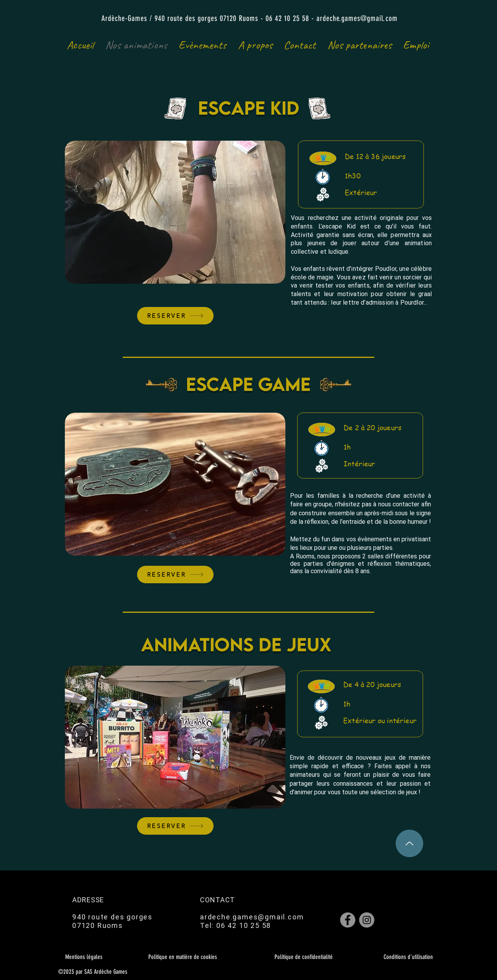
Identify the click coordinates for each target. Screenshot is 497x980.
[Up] (409, 843)
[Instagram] (367, 920)
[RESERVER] (175, 316)
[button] (175, 212)
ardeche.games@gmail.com (357, 18)
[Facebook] (348, 920)
